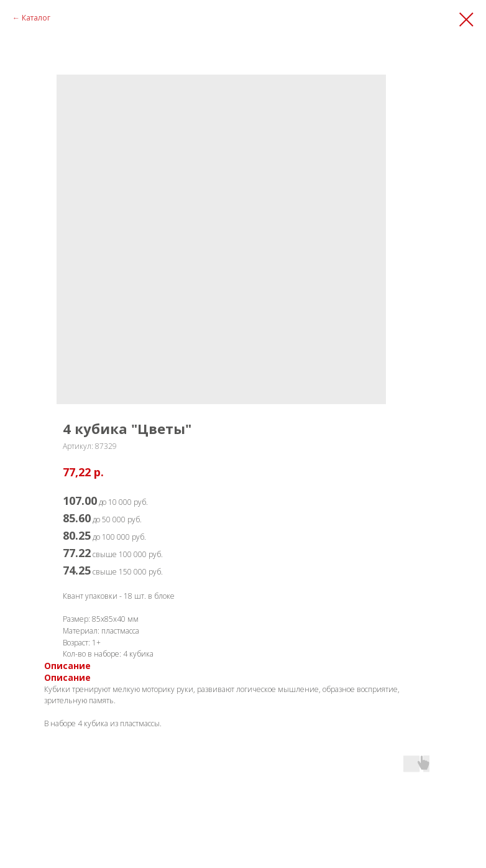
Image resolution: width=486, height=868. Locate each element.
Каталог (36, 18)
